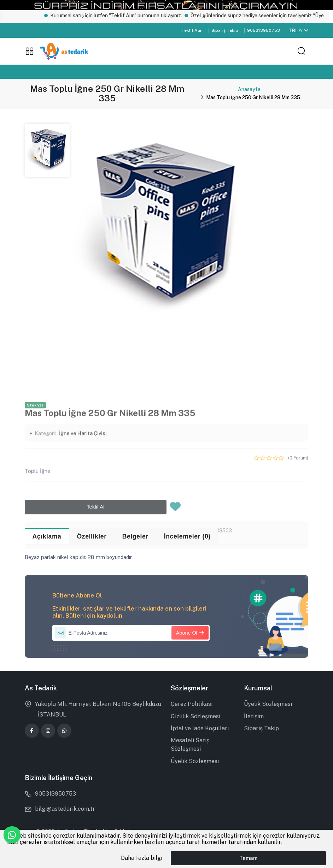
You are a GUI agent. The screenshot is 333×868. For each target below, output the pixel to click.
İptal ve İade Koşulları (200, 728)
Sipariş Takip (225, 30)
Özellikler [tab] (92, 536)
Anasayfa (249, 89)
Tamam (248, 858)
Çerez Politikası (192, 704)
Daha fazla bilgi (142, 858)
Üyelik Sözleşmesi (195, 761)
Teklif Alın (192, 30)
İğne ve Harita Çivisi (83, 503)
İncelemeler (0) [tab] (187, 536)
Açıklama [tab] (47, 536)
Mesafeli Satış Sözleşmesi (190, 745)
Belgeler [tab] (135, 536)
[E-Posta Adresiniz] (131, 633)
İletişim (254, 716)
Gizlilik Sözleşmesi (195, 716)
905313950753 (264, 30)
